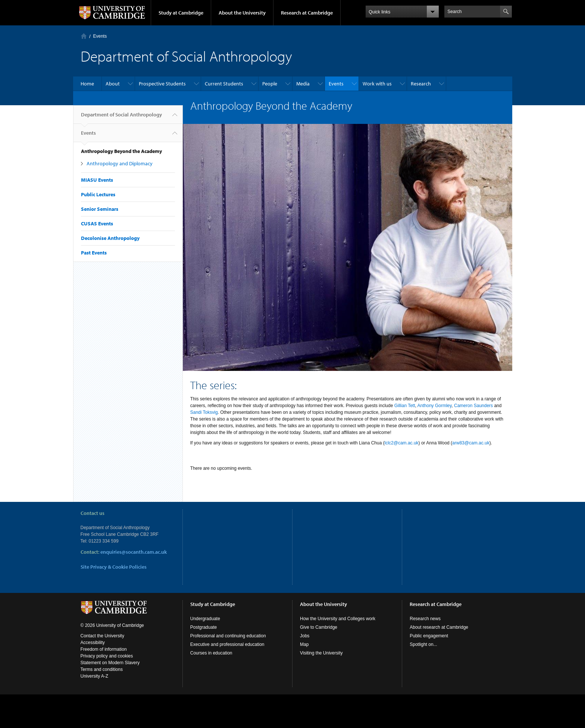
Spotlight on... (423, 644)
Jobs (305, 636)
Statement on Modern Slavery (110, 663)
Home (84, 36)
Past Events (94, 253)
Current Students (224, 84)
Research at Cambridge (307, 13)
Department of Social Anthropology (121, 118)
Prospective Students (162, 84)
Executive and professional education (227, 644)
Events (100, 36)
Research (421, 84)
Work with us (377, 84)
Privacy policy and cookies (107, 656)
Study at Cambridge (181, 13)
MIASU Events (97, 180)
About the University (242, 13)
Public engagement (429, 636)
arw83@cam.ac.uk (471, 443)
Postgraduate (204, 627)
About (113, 84)
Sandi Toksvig (204, 412)
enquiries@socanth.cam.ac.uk (134, 552)
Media (303, 84)
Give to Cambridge (319, 627)
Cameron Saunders (473, 406)
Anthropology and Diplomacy (120, 163)
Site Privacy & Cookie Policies (114, 567)
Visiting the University (321, 653)
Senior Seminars (100, 209)
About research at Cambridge (439, 627)
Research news (425, 619)
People (270, 84)
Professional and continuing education (228, 636)
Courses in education (211, 653)
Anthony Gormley (435, 406)
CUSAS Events (97, 224)
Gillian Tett (405, 406)
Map (304, 644)
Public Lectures (98, 194)
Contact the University (102, 636)
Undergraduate (205, 619)
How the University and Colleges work (338, 619)
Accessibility (93, 643)
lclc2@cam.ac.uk (402, 443)
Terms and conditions (102, 669)
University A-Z (95, 676)
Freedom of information (104, 649)
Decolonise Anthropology (110, 238)
